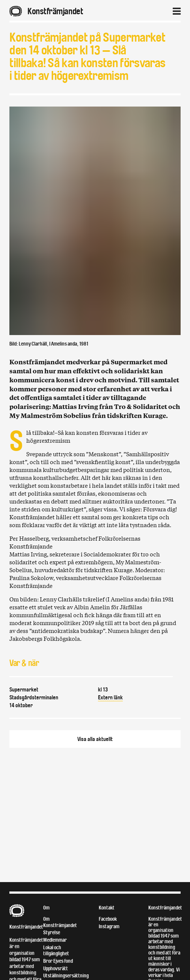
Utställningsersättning (66, 976)
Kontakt (107, 908)
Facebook (108, 919)
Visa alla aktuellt (95, 739)
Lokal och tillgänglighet (56, 951)
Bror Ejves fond (58, 961)
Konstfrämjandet (26, 927)
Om (46, 908)
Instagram (109, 927)
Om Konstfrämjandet (60, 922)
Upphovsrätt (56, 969)
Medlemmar (55, 940)
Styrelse (52, 933)
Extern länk (110, 697)
